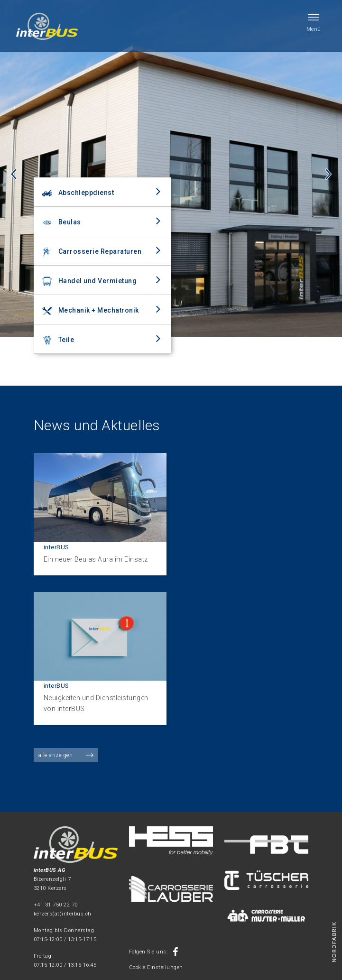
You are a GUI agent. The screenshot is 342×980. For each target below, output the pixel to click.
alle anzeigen (56, 755)
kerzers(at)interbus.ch (63, 914)
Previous (14, 174)
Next (328, 174)
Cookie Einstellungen (156, 967)
